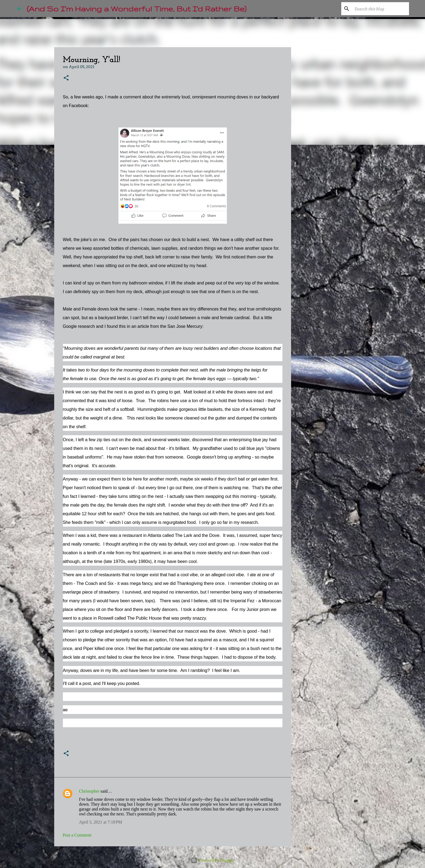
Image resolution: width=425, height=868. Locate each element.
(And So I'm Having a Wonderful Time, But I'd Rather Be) (137, 9)
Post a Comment (77, 835)
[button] (66, 78)
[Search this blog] (381, 9)
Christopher (89, 791)
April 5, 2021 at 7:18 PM (101, 822)
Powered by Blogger (212, 860)
